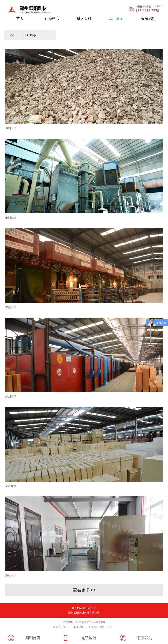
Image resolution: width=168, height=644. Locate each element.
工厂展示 (30, 35)
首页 (20, 19)
